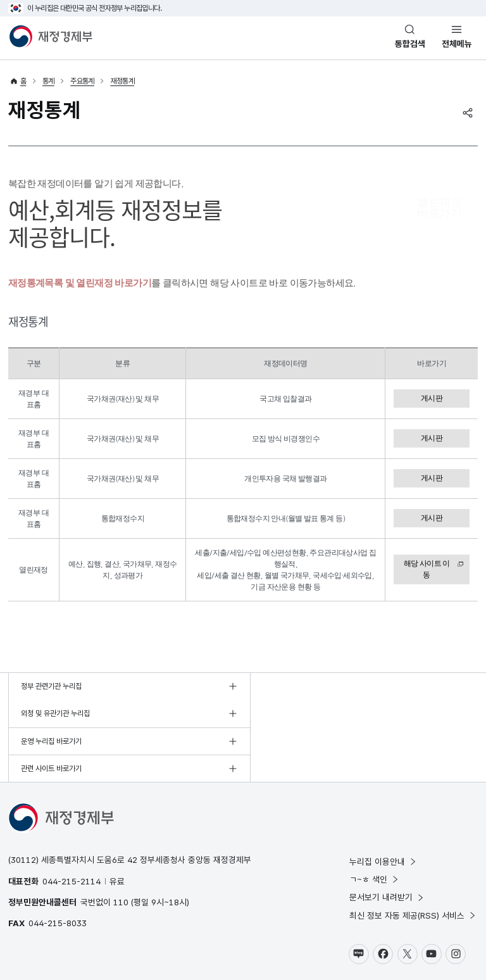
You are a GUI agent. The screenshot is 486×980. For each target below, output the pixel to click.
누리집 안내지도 (176, 945)
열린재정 (439, 208)
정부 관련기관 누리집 (51, 686)
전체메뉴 (457, 44)
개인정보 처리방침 (35, 945)
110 (121, 847)
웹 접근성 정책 (127, 945)
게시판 (432, 398)
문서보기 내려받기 (387, 843)
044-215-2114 (72, 826)
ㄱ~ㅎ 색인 (374, 825)
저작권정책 (84, 945)
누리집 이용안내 (383, 807)
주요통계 (82, 81)
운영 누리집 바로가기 (51, 714)
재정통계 (122, 81)
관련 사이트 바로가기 (286, 714)
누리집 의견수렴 (229, 945)
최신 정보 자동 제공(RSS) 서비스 (413, 860)
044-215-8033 (58, 869)
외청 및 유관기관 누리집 (290, 686)
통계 (48, 81)
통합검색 (410, 44)
